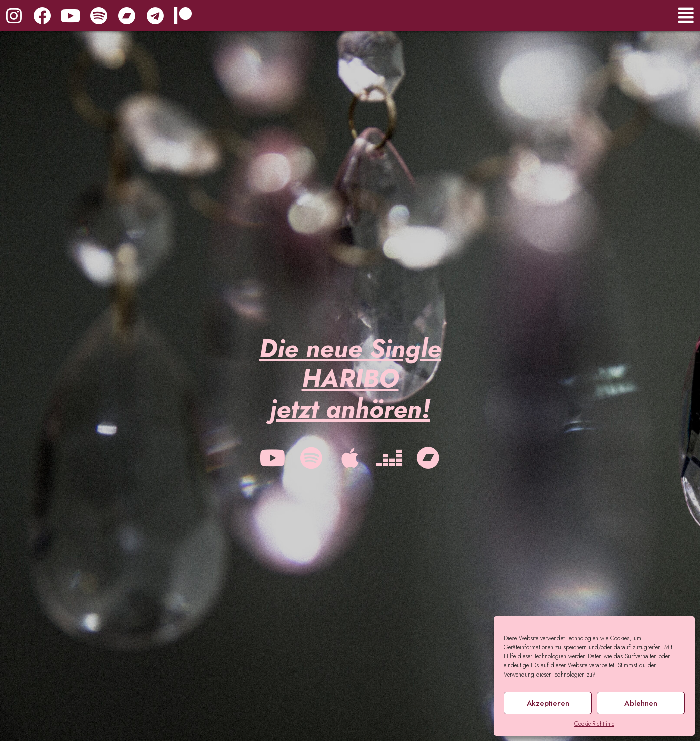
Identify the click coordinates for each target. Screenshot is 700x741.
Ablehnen (641, 703)
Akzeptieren (548, 703)
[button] (560, 16)
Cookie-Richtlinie (594, 724)
